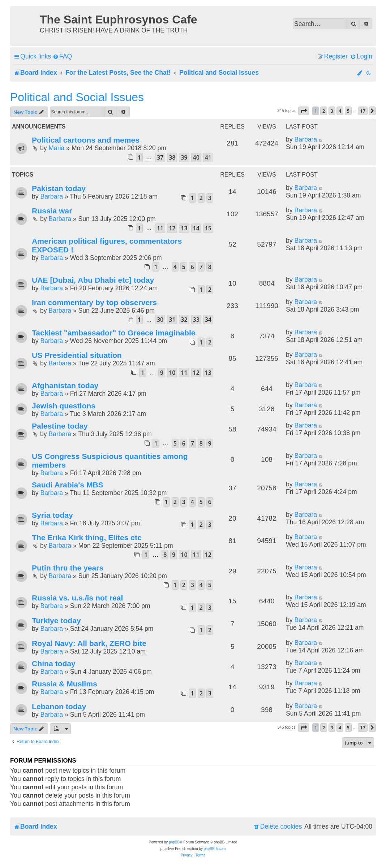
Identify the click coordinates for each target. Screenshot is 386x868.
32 (184, 320)
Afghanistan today (65, 385)
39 (184, 157)
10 (172, 373)
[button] (304, 111)
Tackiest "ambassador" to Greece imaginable (114, 333)
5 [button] (348, 111)
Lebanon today (59, 706)
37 (160, 157)
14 (196, 228)
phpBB (174, 842)
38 (172, 157)
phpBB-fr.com (215, 849)
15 (208, 228)
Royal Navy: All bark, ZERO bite (89, 643)
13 (184, 228)
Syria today (52, 515)
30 (160, 320)
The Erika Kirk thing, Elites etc (87, 537)
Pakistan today (59, 188)
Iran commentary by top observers (94, 302)
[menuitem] (62, 57)
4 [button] (340, 111)
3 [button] (332, 111)
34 (208, 320)
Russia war (52, 211)
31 (172, 320)
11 (160, 228)
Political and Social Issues (77, 97)
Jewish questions (64, 406)
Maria (56, 148)
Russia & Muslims (65, 684)
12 (172, 228)
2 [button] (324, 111)
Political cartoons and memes (86, 140)
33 (196, 320)
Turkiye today (56, 620)
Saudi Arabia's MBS (68, 485)
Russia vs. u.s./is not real (77, 598)
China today (54, 663)
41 (208, 157)
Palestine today (60, 426)
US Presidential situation (77, 355)
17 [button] (363, 111)
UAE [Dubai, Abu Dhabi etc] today (93, 280)
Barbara (306, 139)
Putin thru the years (68, 568)
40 (196, 157)
